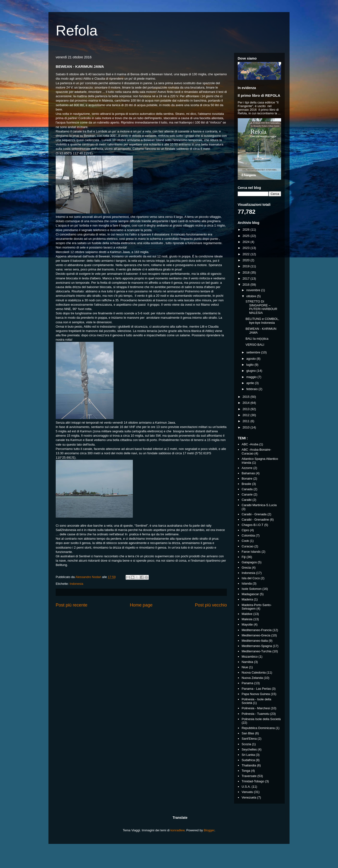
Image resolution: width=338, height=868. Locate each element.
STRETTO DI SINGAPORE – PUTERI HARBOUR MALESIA (261, 307)
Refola (77, 31)
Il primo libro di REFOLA (259, 95)
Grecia (246, 568)
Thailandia (249, 765)
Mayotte (247, 624)
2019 (247, 266)
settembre (254, 352)
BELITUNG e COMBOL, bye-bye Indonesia (262, 321)
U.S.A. (246, 787)
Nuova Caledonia (254, 672)
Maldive (247, 614)
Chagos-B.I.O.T (252, 525)
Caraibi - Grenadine (255, 520)
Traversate (249, 776)
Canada (247, 489)
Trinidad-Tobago (253, 781)
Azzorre (247, 468)
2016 (247, 285)
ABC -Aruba (250, 444)
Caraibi (247, 500)
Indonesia (76, 584)
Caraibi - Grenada (254, 514)
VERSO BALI (255, 345)
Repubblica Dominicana (258, 728)
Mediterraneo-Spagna (257, 646)
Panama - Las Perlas (256, 689)
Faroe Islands (251, 552)
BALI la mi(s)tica (257, 339)
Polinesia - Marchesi (256, 708)
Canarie (247, 494)
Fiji (244, 557)
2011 (247, 421)
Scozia (246, 744)
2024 (247, 242)
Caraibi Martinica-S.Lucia (259, 505)
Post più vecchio (211, 605)
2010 (247, 427)
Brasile (246, 484)
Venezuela (249, 797)
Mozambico (250, 657)
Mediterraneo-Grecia (256, 635)
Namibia (247, 662)
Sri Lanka (248, 755)
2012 (247, 415)
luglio (250, 365)
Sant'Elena (249, 739)
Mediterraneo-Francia (257, 630)
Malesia (247, 619)
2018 (247, 272)
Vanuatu (247, 792)
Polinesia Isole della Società (261, 719)
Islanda (247, 583)
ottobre (252, 296)
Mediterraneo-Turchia (257, 651)
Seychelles (249, 749)
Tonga (246, 771)
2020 (247, 260)
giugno (252, 371)
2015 (247, 397)
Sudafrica (248, 760)
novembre (254, 290)
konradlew (178, 830)
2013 (247, 409)
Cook (245, 541)
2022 (247, 254)
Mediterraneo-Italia (255, 641)
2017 (247, 279)
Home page (141, 605)
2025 (247, 236)
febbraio (253, 389)
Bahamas (248, 473)
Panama (247, 683)
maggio (252, 377)
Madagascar (250, 594)
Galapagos (249, 562)
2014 (247, 403)
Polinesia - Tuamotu (255, 714)
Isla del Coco (251, 578)
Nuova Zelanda (252, 678)
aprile (251, 383)
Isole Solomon (251, 589)
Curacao (247, 546)
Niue (245, 667)
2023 (247, 248)
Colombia (248, 535)
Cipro (245, 530)
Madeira (247, 599)
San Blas (248, 733)
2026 (247, 230)
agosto (252, 359)
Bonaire (247, 479)
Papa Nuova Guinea (256, 694)
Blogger (209, 830)
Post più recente (71, 605)
